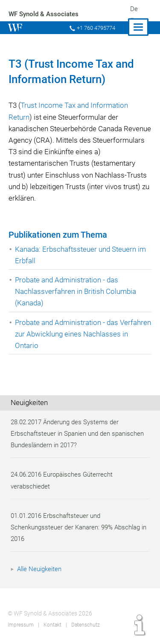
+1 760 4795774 (95, 28)
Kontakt (52, 625)
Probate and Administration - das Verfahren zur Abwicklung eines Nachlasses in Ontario (68, 334)
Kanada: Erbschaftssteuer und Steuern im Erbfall (82, 255)
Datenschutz (85, 625)
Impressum (20, 625)
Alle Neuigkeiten (41, 569)
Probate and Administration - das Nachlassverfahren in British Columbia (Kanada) (77, 291)
